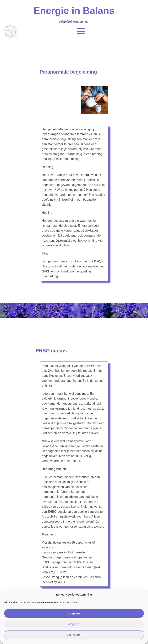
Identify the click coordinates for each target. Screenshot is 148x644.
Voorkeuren (74, 635)
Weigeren (74, 624)
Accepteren (74, 613)
